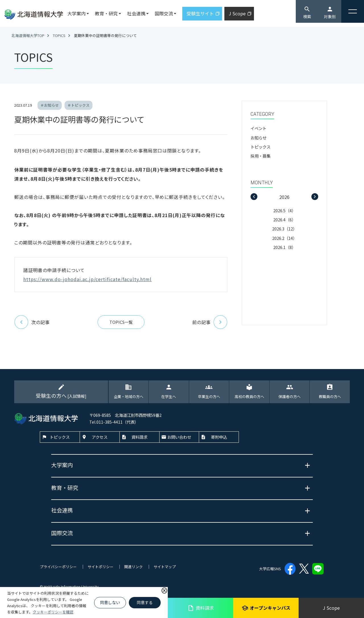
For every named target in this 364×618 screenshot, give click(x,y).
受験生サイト (200, 13)
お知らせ (258, 138)
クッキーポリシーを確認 (53, 612)
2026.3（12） (285, 229)
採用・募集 (260, 156)
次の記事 (32, 322)
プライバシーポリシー (58, 567)
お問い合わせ (179, 437)
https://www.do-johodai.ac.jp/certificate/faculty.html (87, 279)
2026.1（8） (285, 247)
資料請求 (201, 608)
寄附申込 (219, 437)
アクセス (100, 437)
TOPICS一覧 (121, 322)
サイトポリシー (101, 567)
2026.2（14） (285, 238)
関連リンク (134, 567)
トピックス (260, 147)
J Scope (331, 608)
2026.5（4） (285, 210)
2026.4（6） (285, 220)
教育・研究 (106, 13)
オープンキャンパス (266, 608)
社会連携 (136, 13)
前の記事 (210, 322)
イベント (258, 128)
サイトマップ (165, 567)
